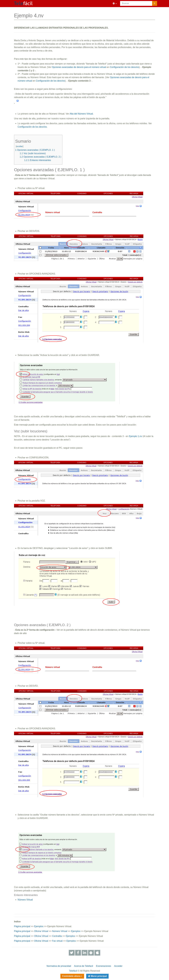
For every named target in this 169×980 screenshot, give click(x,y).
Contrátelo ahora (72, 976)
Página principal (22, 926)
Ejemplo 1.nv (135, 436)
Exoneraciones (104, 966)
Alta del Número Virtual (81, 114)
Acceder (118, 966)
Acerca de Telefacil (84, 966)
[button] (115, 4)
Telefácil (73, 971)
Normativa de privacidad (59, 966)
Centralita (57, 936)
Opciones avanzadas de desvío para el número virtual (79, 67)
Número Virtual (25, 900)
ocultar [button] (19, 146)
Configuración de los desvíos (124, 67)
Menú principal (98, 976)
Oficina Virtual (41, 931)
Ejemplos (39, 926)
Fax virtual (57, 941)
